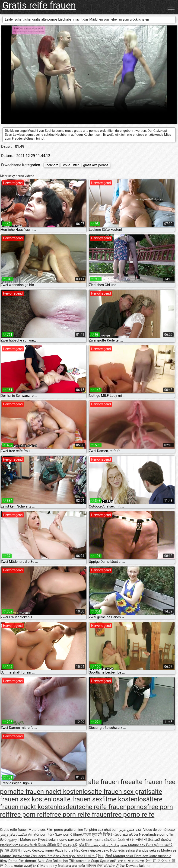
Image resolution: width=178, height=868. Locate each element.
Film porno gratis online (65, 830)
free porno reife (132, 814)
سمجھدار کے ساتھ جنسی (109, 845)
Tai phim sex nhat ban (101, 830)
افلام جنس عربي (130, 830)
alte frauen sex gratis (121, 792)
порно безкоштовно (38, 850)
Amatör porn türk (41, 834)
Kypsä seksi (48, 840)
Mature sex (38, 830)
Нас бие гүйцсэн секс (92, 850)
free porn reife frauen (80, 814)
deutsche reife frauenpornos (106, 807)
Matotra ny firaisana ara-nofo (63, 866)
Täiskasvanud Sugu (84, 861)
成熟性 (16, 850)
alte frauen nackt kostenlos (52, 792)
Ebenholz (51, 165)
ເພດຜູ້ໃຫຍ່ (32, 866)
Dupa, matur (14, 866)
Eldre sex (141, 856)
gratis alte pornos (96, 165)
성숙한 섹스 (86, 856)
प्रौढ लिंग (85, 845)
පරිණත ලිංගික (115, 866)
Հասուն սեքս (126, 834)
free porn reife (30, 814)
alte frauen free (110, 782)
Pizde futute (64, 850)
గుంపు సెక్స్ (71, 845)
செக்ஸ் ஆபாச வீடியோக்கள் (103, 840)
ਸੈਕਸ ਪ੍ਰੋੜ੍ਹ (155, 845)
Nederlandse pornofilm (157, 834)
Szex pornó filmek (69, 834)
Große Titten (71, 165)
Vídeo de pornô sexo (159, 830)
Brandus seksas (148, 850)
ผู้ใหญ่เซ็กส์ (104, 856)
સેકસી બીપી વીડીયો (140, 840)
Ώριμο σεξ (108, 861)
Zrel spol (69, 856)
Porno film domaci (22, 861)
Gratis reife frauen (39, 5)
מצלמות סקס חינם (130, 861)
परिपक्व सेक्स (95, 866)
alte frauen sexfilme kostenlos (103, 799)
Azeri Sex (45, 861)
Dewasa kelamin (139, 866)
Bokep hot (61, 861)
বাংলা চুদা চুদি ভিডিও (98, 834)
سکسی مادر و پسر (14, 834)
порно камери (69, 840)
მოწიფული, (10, 840)
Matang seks (124, 856)
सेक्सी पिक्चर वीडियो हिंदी (46, 845)
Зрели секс (21, 856)
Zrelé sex (55, 856)
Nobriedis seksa (123, 850)
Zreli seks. (39, 856)
